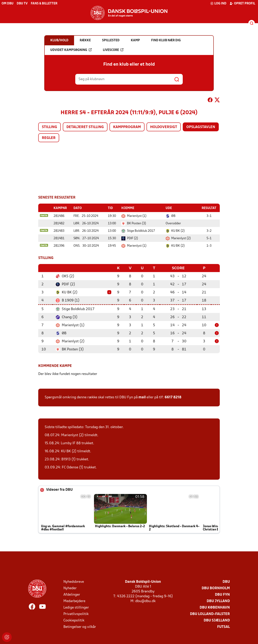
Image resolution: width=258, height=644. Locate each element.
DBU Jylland (218, 601)
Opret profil (242, 3)
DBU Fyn (222, 594)
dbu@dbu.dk (145, 601)
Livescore (113, 50)
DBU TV (22, 4)
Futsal (223, 627)
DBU (226, 581)
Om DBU (8, 4)
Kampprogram (127, 127)
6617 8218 (173, 397)
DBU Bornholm (216, 588)
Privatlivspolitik (76, 614)
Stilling (50, 127)
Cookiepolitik (74, 620)
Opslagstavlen (201, 127)
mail (142, 397)
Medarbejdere (74, 601)
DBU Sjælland (217, 620)
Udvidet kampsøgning (71, 50)
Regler (49, 138)
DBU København (215, 607)
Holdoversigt (164, 127)
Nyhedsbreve (74, 581)
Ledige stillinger (76, 607)
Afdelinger (72, 594)
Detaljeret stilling (85, 127)
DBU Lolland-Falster (210, 614)
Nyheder (70, 588)
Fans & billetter (44, 4)
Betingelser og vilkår (80, 627)
